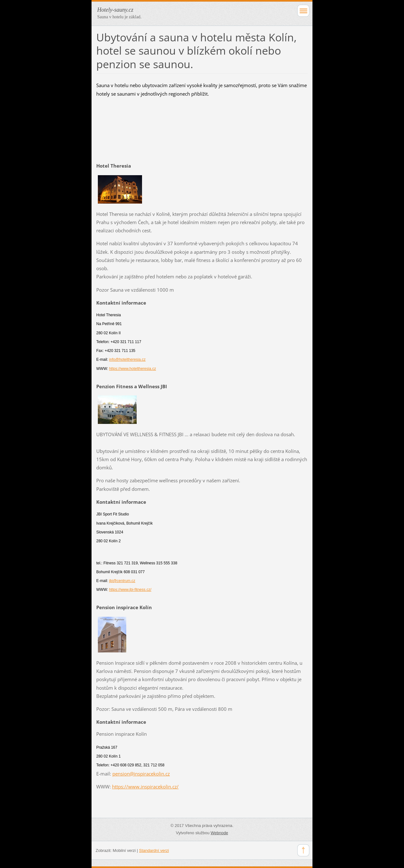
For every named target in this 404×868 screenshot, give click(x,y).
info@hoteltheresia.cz (128, 360)
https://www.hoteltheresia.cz (132, 369)
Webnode (219, 833)
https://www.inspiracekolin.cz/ (145, 787)
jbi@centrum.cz (122, 581)
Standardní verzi (154, 850)
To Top (303, 850)
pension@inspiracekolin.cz (141, 774)
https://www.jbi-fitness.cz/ (130, 590)
